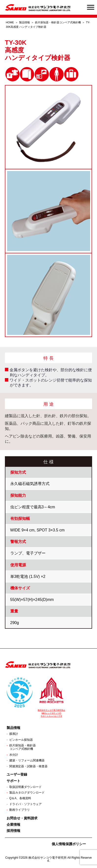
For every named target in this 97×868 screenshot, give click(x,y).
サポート (13, 781)
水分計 (14, 755)
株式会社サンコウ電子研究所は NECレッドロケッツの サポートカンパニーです (51, 713)
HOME (10, 22)
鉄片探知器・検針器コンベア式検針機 (58, 22)
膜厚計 (14, 734)
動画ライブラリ (20, 810)
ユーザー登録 (17, 774)
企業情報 (13, 825)
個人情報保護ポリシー (69, 844)
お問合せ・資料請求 (22, 818)
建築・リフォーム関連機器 (27, 760)
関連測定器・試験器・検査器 (28, 766)
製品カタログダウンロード (27, 793)
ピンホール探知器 (21, 740)
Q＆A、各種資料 (20, 798)
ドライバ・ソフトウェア (25, 804)
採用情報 (13, 831)
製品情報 (24, 22)
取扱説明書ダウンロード (25, 787)
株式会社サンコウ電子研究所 (48, 858)
